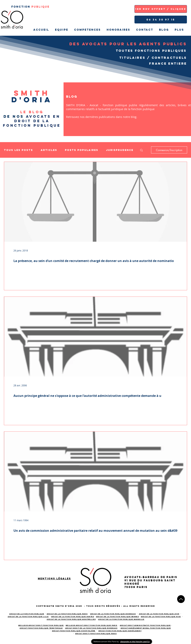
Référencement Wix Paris (105, 642)
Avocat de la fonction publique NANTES (73, 617)
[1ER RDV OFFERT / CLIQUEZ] (161, 9)
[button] (141, 150)
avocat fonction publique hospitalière (74, 631)
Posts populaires (82, 150)
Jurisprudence (120, 150)
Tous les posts (18, 150)
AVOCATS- (134, 577)
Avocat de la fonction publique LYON (159, 614)
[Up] (181, 599)
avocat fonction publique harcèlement (120, 631)
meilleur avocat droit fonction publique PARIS (92, 625)
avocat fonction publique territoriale (41, 628)
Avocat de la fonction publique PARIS (67, 614)
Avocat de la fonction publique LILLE (28, 617)
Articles (49, 150)
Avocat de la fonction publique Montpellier (71, 619)
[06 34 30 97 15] (161, 20)
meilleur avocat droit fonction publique (41, 625)
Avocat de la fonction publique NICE (161, 617)
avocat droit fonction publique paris (96, 634)
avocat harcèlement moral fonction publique (146, 628)
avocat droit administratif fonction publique (145, 625)
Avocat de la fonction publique (27, 614)
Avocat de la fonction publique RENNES (118, 617)
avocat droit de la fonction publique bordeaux (91, 628)
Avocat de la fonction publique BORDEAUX (113, 614)
